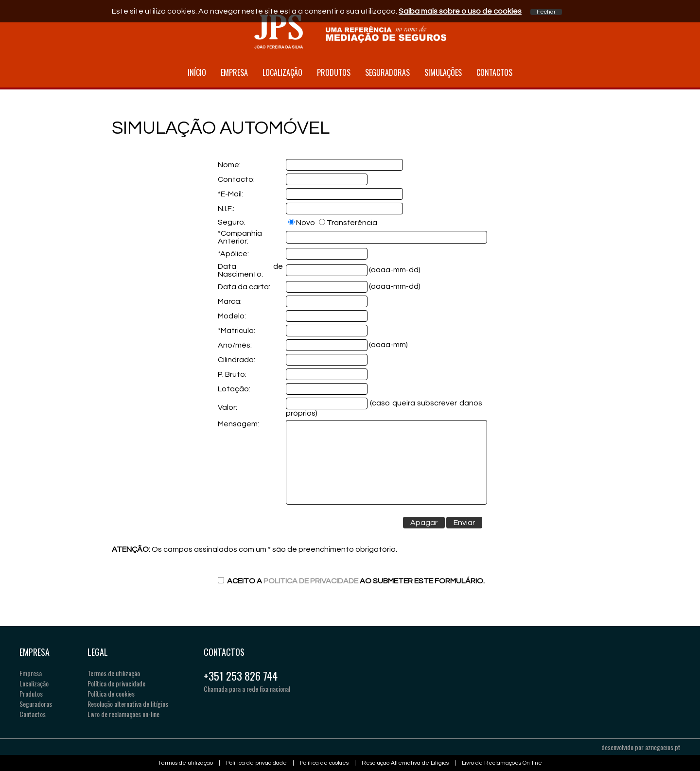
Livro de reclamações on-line (123, 714)
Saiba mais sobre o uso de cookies (460, 11)
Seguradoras (387, 72)
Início (197, 72)
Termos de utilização (114, 673)
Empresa (234, 72)
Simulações (443, 72)
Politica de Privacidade (311, 581)
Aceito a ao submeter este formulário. (351, 581)
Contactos (494, 72)
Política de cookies (111, 693)
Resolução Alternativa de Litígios (405, 763)
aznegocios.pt (663, 747)
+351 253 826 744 (241, 676)
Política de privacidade (116, 683)
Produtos (334, 72)
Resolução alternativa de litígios (128, 704)
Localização (282, 72)
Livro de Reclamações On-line (502, 763)
